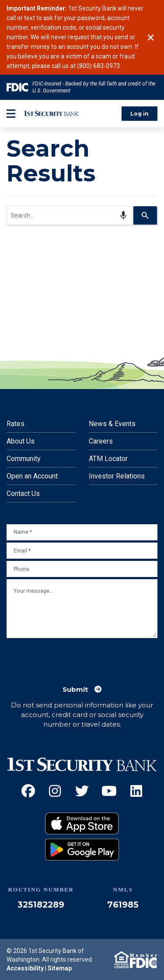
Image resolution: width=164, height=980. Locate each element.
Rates (16, 424)
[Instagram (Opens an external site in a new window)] (55, 791)
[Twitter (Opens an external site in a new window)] (82, 791)
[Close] (151, 38)
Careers (101, 441)
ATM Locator (108, 459)
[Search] (145, 215)
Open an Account (32, 476)
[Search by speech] (123, 215)
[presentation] (73, 657)
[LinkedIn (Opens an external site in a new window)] (136, 791)
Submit (75, 690)
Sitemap (60, 968)
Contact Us (23, 493)
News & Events (112, 424)
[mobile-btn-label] (11, 114)
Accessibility (25, 968)
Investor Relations (117, 476)
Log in (140, 114)
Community (24, 459)
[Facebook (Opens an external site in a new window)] (28, 791)
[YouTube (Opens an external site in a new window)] (109, 791)
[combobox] (70, 215)
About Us (21, 441)
